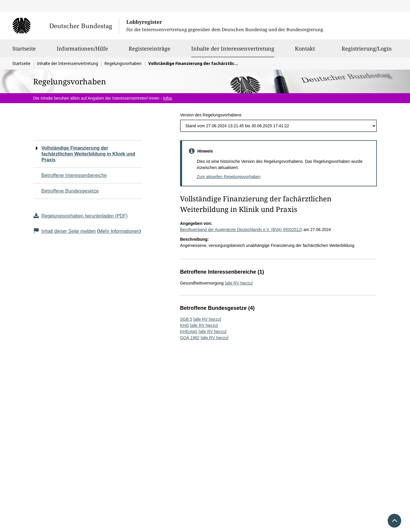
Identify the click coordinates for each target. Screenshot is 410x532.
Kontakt (305, 51)
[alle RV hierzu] (239, 283)
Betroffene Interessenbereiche (74, 175)
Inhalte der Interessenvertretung (233, 48)
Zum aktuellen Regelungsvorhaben (229, 177)
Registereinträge (149, 51)
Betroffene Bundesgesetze (70, 191)
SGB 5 (186, 319)
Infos (167, 98)
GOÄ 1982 (190, 338)
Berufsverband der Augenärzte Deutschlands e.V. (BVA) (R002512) (241, 230)
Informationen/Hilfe (82, 51)
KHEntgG (189, 332)
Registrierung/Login (367, 51)
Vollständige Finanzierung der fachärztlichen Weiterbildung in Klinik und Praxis (88, 154)
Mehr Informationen (119, 231)
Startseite (24, 51)
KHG (184, 325)
